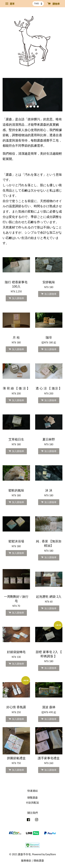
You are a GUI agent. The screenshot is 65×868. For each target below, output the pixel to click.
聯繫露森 (33, 798)
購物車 (54, 4)
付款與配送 (32, 803)
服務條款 (26, 861)
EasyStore (51, 854)
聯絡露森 (39, 861)
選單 (10, 4)
